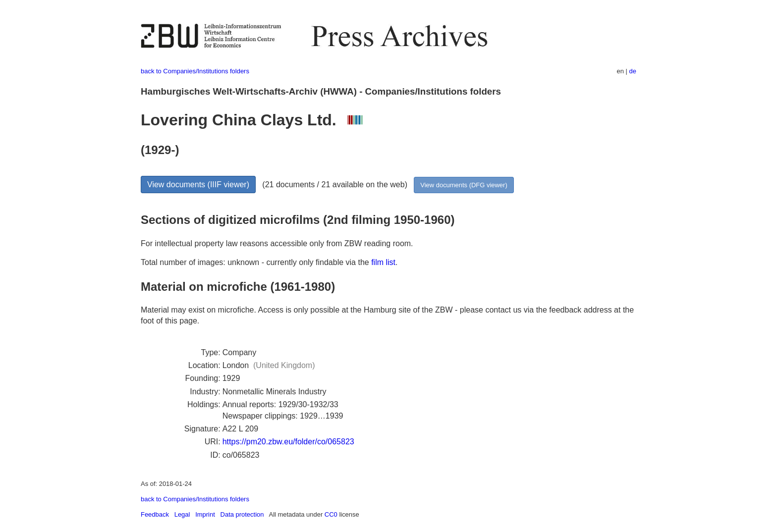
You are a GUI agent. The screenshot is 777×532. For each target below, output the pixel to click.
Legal (182, 514)
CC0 (331, 514)
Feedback (155, 514)
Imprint (205, 514)
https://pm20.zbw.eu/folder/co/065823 (288, 442)
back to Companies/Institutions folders (195, 71)
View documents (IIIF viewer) (198, 185)
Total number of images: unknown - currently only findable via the (256, 262)
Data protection (242, 514)
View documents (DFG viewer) (464, 185)
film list (383, 262)
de (633, 71)
